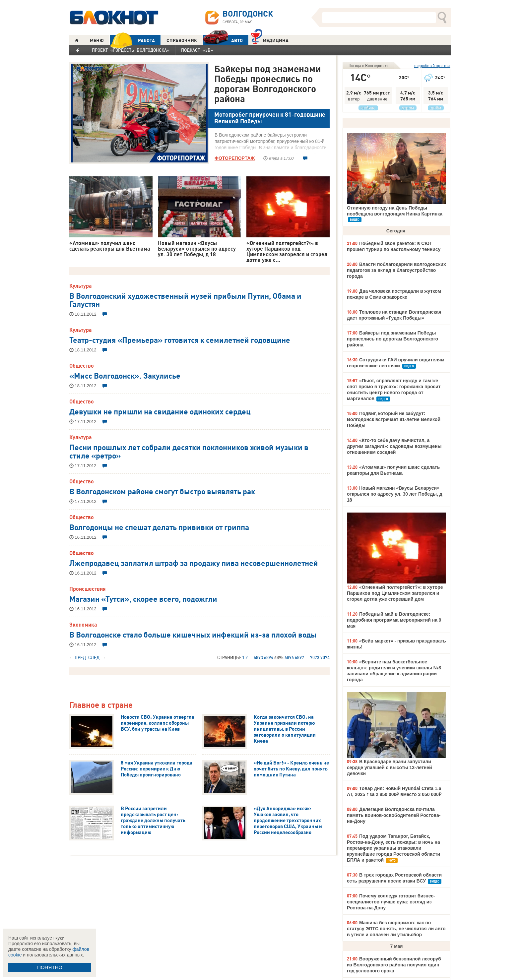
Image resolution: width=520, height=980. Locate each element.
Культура (81, 286)
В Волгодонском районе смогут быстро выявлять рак (162, 491)
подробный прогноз (432, 65)
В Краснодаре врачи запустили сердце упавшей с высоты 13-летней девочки (390, 767)
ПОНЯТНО (50, 967)
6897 (299, 657)
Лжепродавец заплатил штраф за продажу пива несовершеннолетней (194, 563)
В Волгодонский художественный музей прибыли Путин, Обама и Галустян (185, 300)
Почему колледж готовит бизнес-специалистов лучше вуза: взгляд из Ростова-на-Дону (391, 902)
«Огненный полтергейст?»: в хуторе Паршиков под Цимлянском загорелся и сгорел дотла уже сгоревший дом (395, 593)
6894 (269, 657)
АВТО (223, 40)
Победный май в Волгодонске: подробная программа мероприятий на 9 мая (394, 620)
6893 (258, 657)
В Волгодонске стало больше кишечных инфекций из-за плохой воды (193, 634)
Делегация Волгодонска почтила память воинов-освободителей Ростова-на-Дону (394, 815)
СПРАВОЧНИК (182, 40)
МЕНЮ (97, 40)
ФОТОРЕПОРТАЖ (235, 158)
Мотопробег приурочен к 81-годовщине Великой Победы (270, 118)
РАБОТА (132, 40)
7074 (325, 657)
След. (95, 657)
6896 (289, 657)
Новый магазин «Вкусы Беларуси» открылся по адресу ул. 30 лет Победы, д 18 (395, 494)
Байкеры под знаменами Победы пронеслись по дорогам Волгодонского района (267, 84)
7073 (315, 657)
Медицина (270, 40)
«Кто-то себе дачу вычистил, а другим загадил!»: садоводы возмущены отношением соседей (394, 446)
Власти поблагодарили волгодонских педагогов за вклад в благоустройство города (396, 270)
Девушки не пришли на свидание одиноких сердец (160, 411)
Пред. (81, 657)
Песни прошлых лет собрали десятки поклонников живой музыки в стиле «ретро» (189, 451)
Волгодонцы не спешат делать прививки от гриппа (159, 527)
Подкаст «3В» (197, 50)
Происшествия (88, 589)
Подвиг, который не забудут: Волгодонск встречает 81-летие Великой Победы (394, 419)
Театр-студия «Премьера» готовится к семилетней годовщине (180, 339)
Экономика (83, 625)
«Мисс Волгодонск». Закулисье (125, 375)
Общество (82, 366)
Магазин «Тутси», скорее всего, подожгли (143, 598)
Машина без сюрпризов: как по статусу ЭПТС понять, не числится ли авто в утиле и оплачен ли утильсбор (396, 929)
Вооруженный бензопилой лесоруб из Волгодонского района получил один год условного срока (394, 965)
